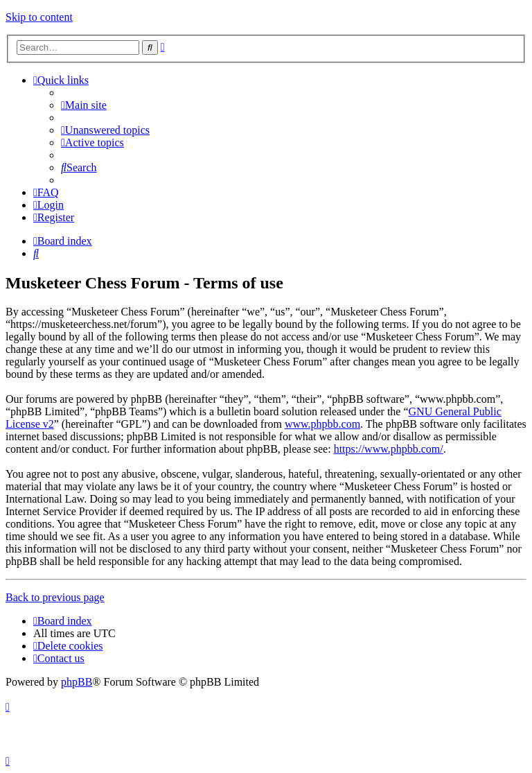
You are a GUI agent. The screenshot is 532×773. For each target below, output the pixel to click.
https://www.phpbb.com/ (389, 449)
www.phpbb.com (322, 424)
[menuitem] (84, 105)
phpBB (77, 682)
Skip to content (39, 17)
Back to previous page (55, 597)
